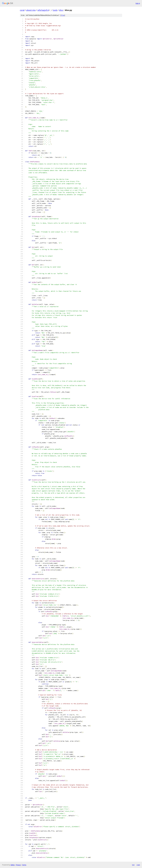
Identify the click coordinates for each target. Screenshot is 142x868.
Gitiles (13, 865)
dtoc (61, 10)
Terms (24, 865)
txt (133, 865)
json (138, 865)
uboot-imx (31, 10)
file (63, 15)
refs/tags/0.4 (43, 10)
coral (22, 10)
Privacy (18, 865)
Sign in (138, 3)
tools (55, 10)
